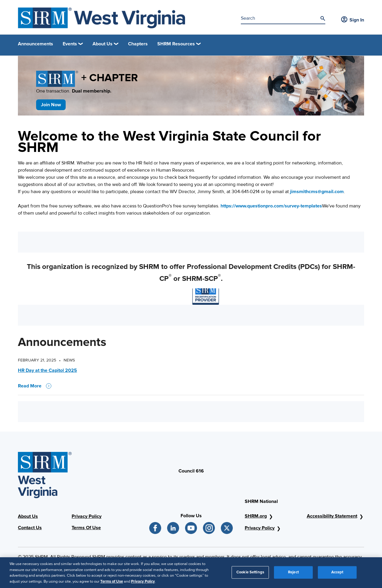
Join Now (51, 105)
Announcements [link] (36, 44)
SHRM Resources (176, 44)
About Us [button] (103, 44)
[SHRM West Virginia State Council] (101, 18)
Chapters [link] (138, 44)
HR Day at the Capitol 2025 (47, 370)
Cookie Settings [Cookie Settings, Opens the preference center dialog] (250, 574)
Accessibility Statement (332, 516)
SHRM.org (256, 516)
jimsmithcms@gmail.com (317, 192)
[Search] (323, 19)
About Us (28, 516)
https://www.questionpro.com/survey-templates (271, 206)
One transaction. (74, 91)
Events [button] (70, 44)
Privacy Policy (87, 516)
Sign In (353, 20)
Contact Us (30, 528)
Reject (293, 574)
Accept (337, 574)
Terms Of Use (86, 528)
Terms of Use (112, 584)
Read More (35, 386)
